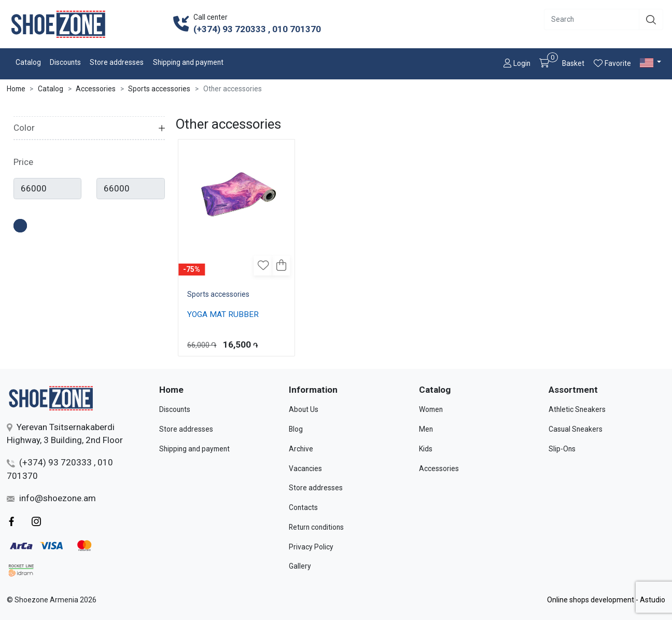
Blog (296, 429)
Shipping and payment (188, 62)
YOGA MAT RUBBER (223, 314)
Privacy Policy (311, 547)
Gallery (300, 566)
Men (426, 429)
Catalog (28, 62)
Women (431, 409)
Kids (426, 449)
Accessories (96, 89)
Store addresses (117, 62)
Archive (301, 449)
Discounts (65, 62)
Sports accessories (159, 89)
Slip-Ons (562, 449)
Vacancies (305, 469)
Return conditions (316, 527)
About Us (304, 409)
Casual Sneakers (576, 429)
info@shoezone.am (51, 498)
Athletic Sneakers (577, 409)
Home (16, 89)
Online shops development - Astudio (606, 600)
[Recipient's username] (592, 19)
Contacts (303, 507)
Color (24, 128)
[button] (652, 63)
